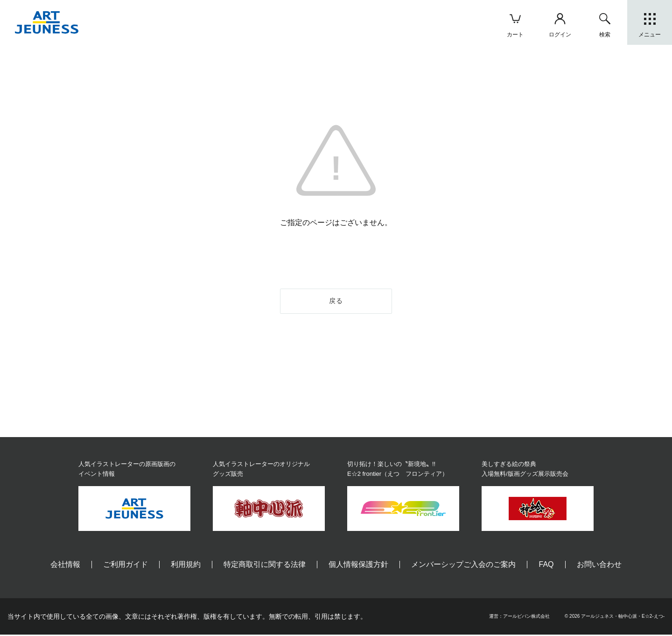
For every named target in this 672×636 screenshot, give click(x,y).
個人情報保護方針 (358, 566)
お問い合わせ (599, 566)
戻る (336, 302)
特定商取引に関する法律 (265, 566)
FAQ (546, 566)
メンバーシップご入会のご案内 (463, 566)
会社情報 (65, 566)
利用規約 (186, 566)
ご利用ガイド (126, 566)
